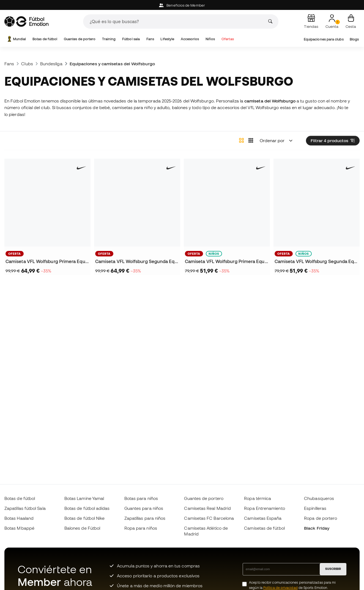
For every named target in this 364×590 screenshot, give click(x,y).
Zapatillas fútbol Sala (25, 508)
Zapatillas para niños (145, 518)
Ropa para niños (141, 528)
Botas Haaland (19, 518)
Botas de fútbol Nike (85, 518)
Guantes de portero (80, 39)
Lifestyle (167, 39)
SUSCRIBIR (333, 569)
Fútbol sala (131, 39)
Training (109, 39)
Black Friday (317, 528)
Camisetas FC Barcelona (209, 518)
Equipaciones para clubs (324, 39)
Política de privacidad (280, 588)
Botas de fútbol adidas (87, 508)
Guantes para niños (144, 508)
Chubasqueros (319, 498)
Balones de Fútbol (82, 528)
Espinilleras (315, 508)
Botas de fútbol (45, 39)
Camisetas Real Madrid (207, 508)
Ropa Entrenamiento (264, 508)
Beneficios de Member (182, 5)
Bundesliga (51, 64)
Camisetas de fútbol (264, 528)
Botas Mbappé (19, 528)
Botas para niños (141, 498)
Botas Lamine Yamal (84, 498)
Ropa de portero (321, 518)
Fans (150, 39)
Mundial (16, 39)
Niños (210, 39)
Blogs (354, 39)
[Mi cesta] (351, 21)
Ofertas (228, 39)
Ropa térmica (258, 498)
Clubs (27, 64)
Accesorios (190, 39)
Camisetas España (263, 518)
